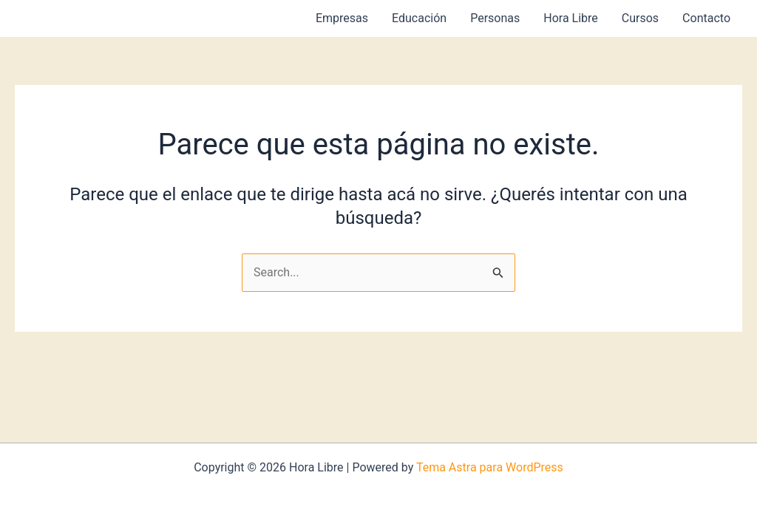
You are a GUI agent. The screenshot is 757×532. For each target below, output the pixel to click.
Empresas (342, 18)
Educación (419, 18)
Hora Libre (571, 18)
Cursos (640, 18)
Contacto (706, 18)
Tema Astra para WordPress (490, 467)
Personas (495, 18)
